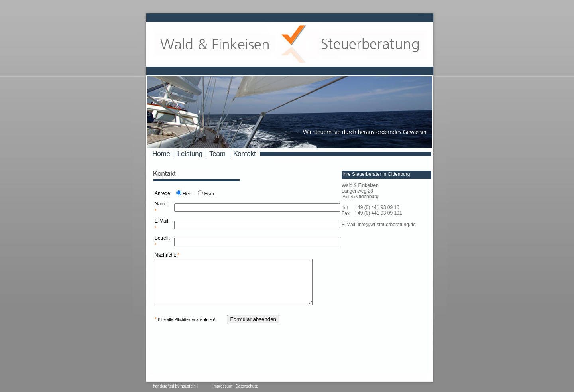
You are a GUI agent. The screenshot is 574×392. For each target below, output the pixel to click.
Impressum (222, 386)
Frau (209, 194)
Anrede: (163, 193)
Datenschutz (247, 386)
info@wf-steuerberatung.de (387, 225)
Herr (187, 194)
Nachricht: (167, 255)
